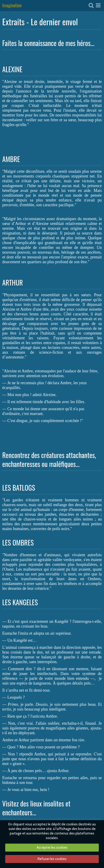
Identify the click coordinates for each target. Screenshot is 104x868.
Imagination (12, 6)
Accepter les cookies (52, 847)
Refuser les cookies (52, 859)
